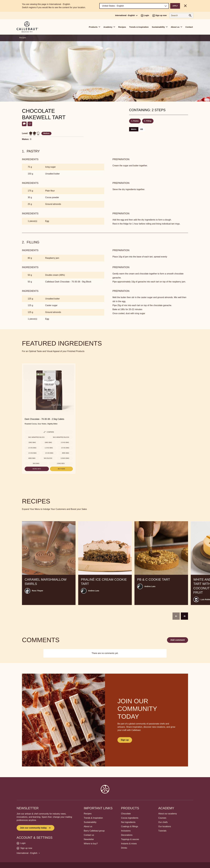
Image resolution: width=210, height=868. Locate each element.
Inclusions (126, 831)
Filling (149, 121)
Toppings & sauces (130, 839)
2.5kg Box (61, 463)
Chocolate (126, 814)
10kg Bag (32, 442)
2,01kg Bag (65, 458)
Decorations (127, 835)
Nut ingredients (128, 822)
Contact (189, 27)
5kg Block (48, 458)
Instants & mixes (129, 844)
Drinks (124, 848)
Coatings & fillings (130, 826)
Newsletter (89, 839)
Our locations (165, 826)
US (141, 129)
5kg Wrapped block (36, 437)
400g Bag (65, 453)
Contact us (89, 835)
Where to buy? (91, 844)
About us (88, 826)
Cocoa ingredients (130, 818)
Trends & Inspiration (139, 27)
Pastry (136, 121)
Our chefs (163, 822)
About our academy (168, 814)
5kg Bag (36, 463)
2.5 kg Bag (65, 442)
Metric (134, 129)
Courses (162, 818)
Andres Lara (94, 591)
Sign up (125, 740)
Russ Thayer (37, 591)
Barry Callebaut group (94, 831)
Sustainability (90, 822)
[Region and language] (134, 6)
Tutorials (162, 831)
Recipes (122, 27)
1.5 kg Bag (49, 448)
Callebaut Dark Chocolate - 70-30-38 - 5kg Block (68, 282)
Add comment (178, 640)
